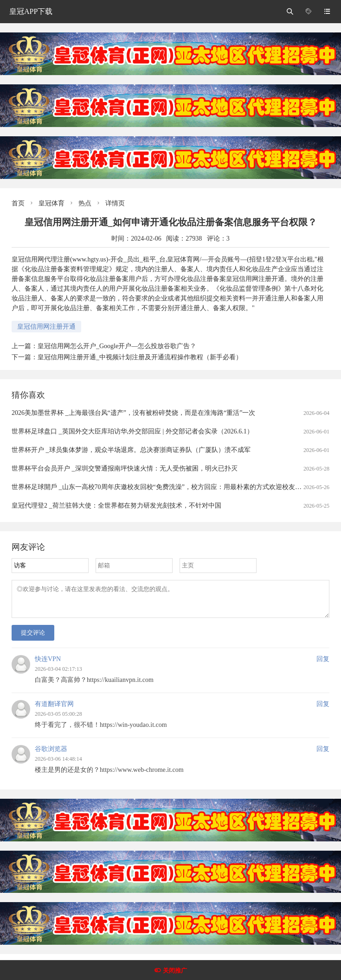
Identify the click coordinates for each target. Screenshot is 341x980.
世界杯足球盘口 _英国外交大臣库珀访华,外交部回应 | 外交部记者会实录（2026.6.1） (132, 431)
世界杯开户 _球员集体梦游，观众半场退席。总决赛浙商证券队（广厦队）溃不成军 (131, 450)
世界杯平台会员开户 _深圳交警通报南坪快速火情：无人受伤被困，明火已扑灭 (125, 468)
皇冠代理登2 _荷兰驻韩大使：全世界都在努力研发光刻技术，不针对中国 (116, 506)
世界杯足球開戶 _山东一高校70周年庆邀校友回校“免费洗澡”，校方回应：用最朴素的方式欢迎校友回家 (160, 487)
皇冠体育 (51, 203)
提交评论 (33, 638)
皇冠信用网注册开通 (46, 327)
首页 (18, 203)
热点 (85, 203)
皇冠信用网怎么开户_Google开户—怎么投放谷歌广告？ (117, 346)
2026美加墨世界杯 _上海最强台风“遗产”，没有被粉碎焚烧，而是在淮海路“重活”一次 (133, 413)
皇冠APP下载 (31, 11)
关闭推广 (175, 970)
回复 (323, 665)
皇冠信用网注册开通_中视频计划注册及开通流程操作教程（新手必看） (140, 357)
